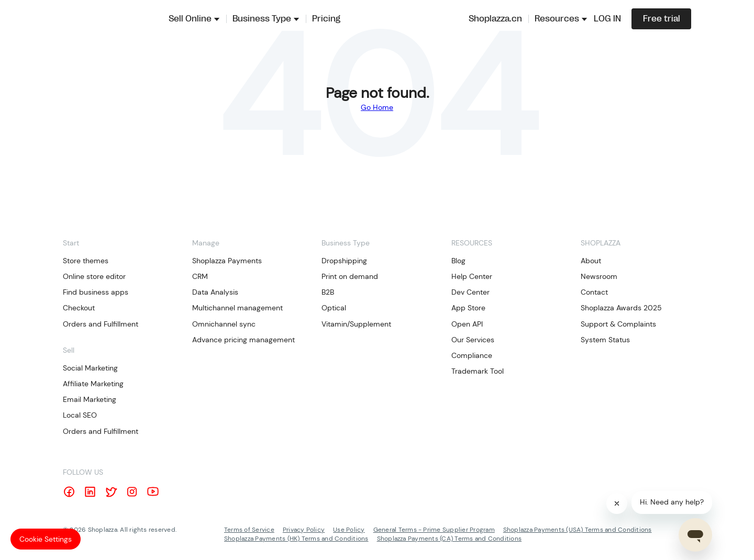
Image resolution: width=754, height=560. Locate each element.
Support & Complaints (618, 324)
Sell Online (190, 19)
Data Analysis (215, 292)
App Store (468, 308)
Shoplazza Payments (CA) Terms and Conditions (450, 539)
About (591, 261)
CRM (200, 276)
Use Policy (349, 530)
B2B (328, 292)
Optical (334, 308)
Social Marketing (90, 368)
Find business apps (96, 292)
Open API (467, 324)
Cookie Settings (46, 539)
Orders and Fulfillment (101, 324)
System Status (605, 340)
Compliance (472, 355)
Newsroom (599, 276)
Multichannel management (237, 308)
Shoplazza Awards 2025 (621, 308)
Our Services (473, 340)
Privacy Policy (304, 530)
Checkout (79, 308)
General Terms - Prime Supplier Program (434, 530)
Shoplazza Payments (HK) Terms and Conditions (296, 539)
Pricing (326, 19)
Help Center (472, 276)
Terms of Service (249, 530)
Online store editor (94, 276)
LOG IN (607, 19)
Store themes (86, 261)
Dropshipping (344, 261)
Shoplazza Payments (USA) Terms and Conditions (578, 530)
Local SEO (80, 415)
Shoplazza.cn (495, 19)
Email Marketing (90, 399)
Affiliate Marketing (93, 384)
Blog (458, 261)
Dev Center (470, 292)
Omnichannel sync (224, 324)
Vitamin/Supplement (356, 324)
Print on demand (350, 276)
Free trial (662, 19)
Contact (594, 292)
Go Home (377, 107)
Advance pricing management (243, 340)
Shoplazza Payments (227, 261)
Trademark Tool (478, 371)
